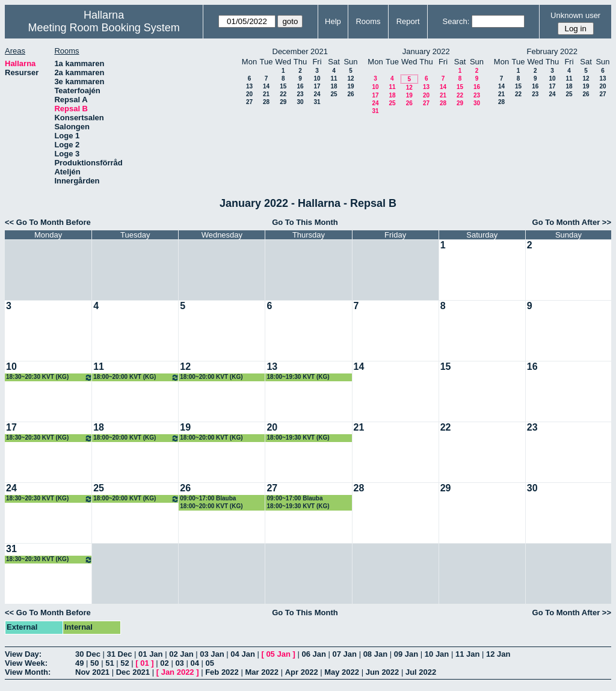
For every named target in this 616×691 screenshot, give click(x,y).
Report (408, 21)
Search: (456, 21)
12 (350, 78)
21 (266, 94)
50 (94, 663)
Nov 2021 (92, 672)
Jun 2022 (383, 672)
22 (283, 94)
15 (283, 86)
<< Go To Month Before (48, 222)
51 (109, 663)
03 (179, 663)
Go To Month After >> (572, 222)
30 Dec (88, 654)
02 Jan (181, 654)
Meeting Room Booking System (104, 28)
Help (333, 21)
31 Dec (120, 654)
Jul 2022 (421, 672)
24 (317, 94)
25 (334, 94)
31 (317, 102)
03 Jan (212, 654)
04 (194, 663)
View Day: (23, 654)
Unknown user (575, 15)
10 (317, 78)
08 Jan (375, 654)
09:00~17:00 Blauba (208, 498)
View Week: (26, 663)
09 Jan (406, 654)
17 (317, 86)
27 (249, 102)
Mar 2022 (262, 672)
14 (266, 86)
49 (79, 663)
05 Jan (278, 654)
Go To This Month (305, 222)
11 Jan (467, 654)
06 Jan (313, 654)
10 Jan (437, 654)
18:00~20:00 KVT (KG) (136, 377)
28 (266, 102)
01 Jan (150, 654)
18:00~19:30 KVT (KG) (298, 377)
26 (350, 94)
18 (334, 86)
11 (334, 78)
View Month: (28, 672)
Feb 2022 (222, 672)
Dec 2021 (133, 672)
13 (249, 86)
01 (144, 663)
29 (283, 102)
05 (210, 663)
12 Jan (498, 654)
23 (300, 94)
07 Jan (345, 654)
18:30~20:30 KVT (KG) (49, 377)
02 (164, 663)
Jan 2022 (178, 672)
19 (350, 86)
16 (300, 86)
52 (125, 663)
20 (249, 94)
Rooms (368, 21)
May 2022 (342, 672)
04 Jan (242, 654)
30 (300, 102)
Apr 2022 (302, 672)
